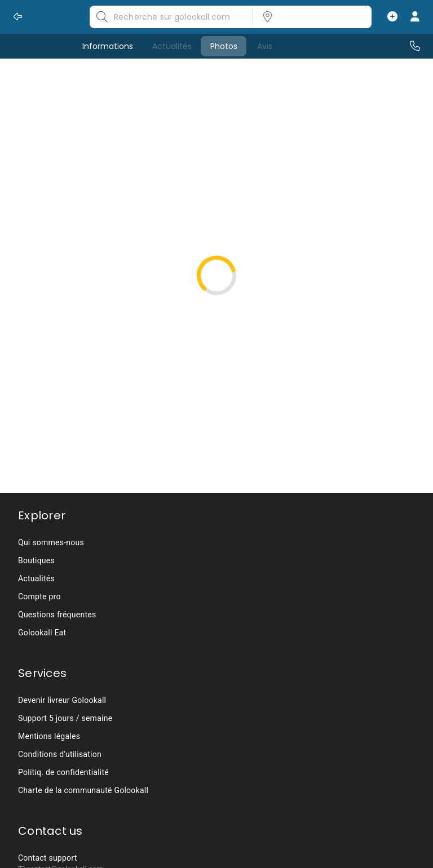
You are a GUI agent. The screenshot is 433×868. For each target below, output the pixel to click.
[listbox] (308, 17)
